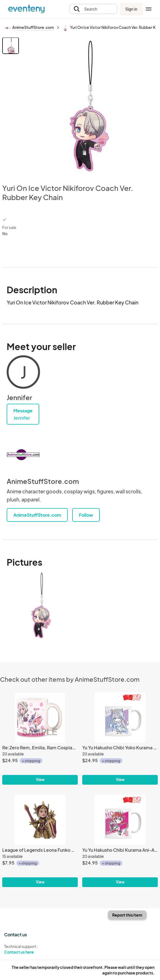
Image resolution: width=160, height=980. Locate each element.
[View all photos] (89, 106)
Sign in (131, 9)
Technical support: (40, 949)
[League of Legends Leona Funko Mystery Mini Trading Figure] (40, 820)
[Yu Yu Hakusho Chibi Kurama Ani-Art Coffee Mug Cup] (120, 820)
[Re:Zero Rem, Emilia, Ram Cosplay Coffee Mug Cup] (40, 717)
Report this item (127, 915)
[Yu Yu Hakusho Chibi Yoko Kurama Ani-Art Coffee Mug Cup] (120, 717)
